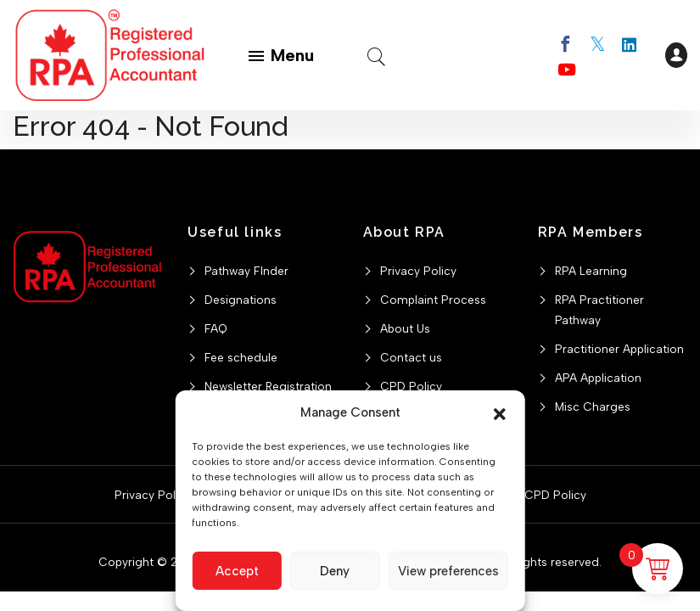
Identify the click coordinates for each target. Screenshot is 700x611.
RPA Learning (591, 271)
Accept (237, 571)
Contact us (411, 357)
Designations (241, 300)
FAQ (216, 328)
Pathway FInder (246, 271)
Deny (335, 571)
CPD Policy (411, 386)
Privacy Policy (418, 271)
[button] (500, 412)
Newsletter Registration (268, 386)
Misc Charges (593, 406)
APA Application (598, 378)
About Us (405, 328)
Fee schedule (241, 357)
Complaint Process (433, 300)
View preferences (448, 571)
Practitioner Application (619, 349)
